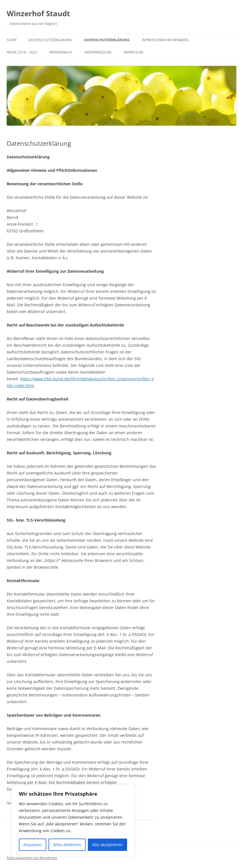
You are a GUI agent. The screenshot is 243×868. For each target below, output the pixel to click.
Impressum (133, 52)
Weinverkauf (61, 52)
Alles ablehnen (67, 845)
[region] (73, 821)
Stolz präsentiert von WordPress (32, 858)
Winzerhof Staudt (38, 13)
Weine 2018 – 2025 (22, 52)
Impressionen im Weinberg (165, 40)
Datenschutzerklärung (50, 40)
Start (12, 40)
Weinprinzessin (98, 52)
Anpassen (33, 845)
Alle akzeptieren (107, 845)
